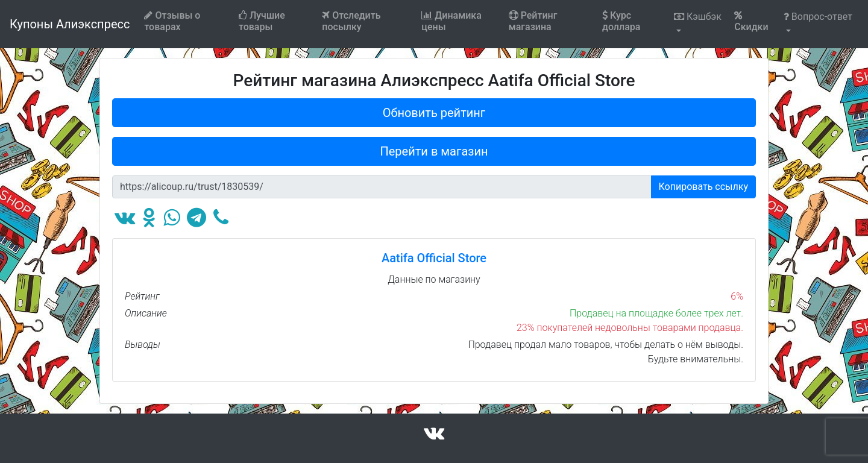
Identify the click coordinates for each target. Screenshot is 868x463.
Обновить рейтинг (434, 113)
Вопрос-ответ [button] (818, 17)
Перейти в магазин (434, 151)
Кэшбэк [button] (698, 17)
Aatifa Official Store (434, 258)
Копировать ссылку (704, 187)
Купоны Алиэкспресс (70, 24)
